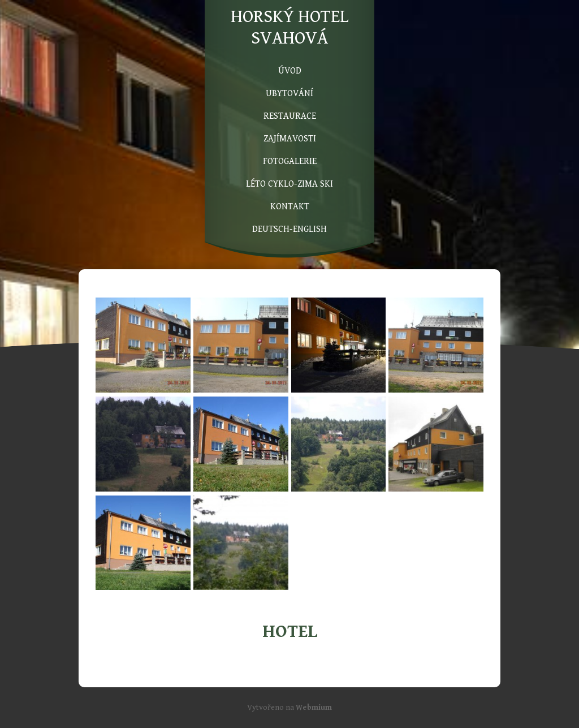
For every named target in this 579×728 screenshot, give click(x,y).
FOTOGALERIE (290, 161)
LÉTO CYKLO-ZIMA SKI (289, 184)
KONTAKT (290, 207)
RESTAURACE (290, 116)
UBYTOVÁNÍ (289, 94)
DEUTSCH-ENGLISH (289, 229)
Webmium (314, 708)
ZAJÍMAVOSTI (290, 139)
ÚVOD (290, 71)
